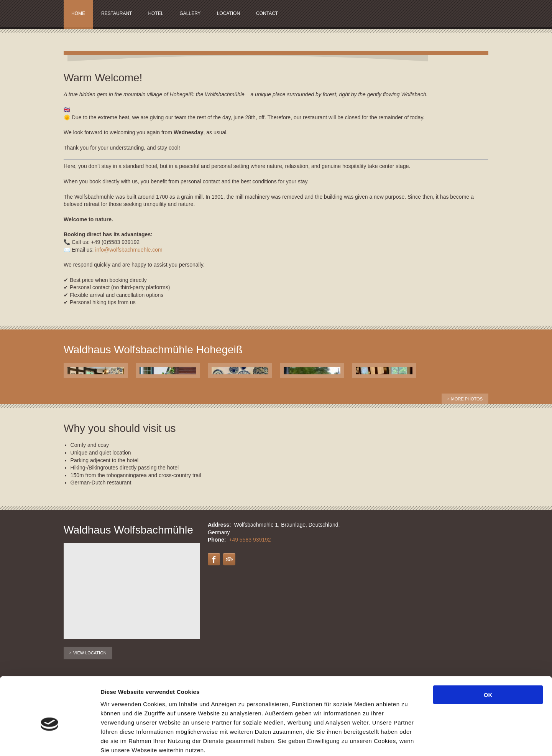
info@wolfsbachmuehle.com (129, 250)
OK (488, 655)
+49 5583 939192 (250, 540)
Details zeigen (408, 741)
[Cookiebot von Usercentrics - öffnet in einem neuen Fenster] (50, 741)
